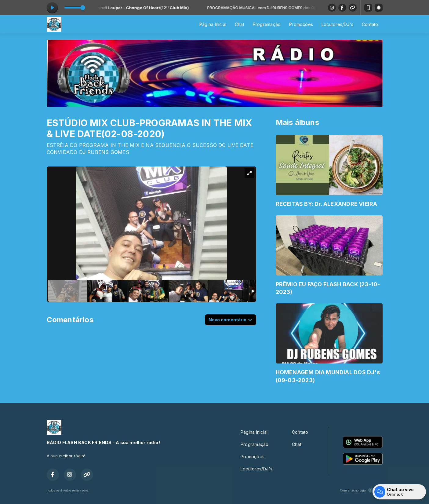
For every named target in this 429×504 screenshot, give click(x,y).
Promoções (301, 24)
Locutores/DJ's (337, 24)
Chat (240, 24)
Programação (267, 24)
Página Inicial (213, 24)
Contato (370, 24)
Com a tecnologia (361, 490)
